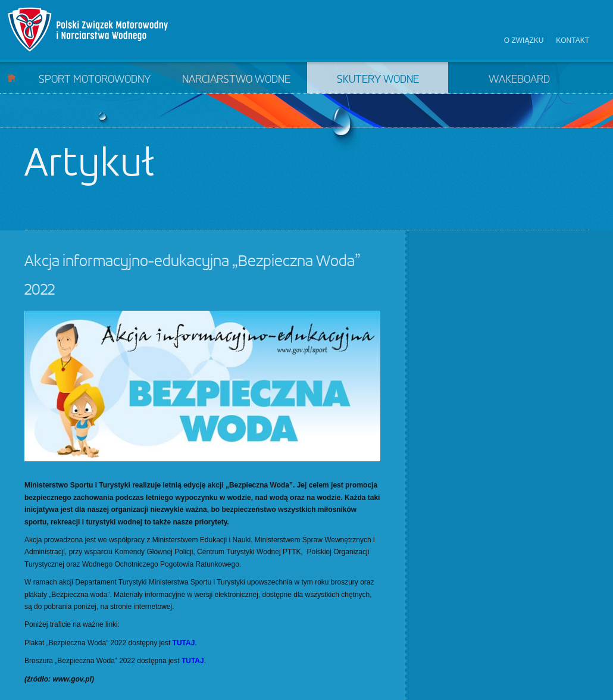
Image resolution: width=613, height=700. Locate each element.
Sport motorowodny (95, 80)
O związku (524, 40)
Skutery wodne (378, 80)
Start (12, 78)
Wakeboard (519, 80)
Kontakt (573, 40)
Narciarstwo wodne (236, 80)
